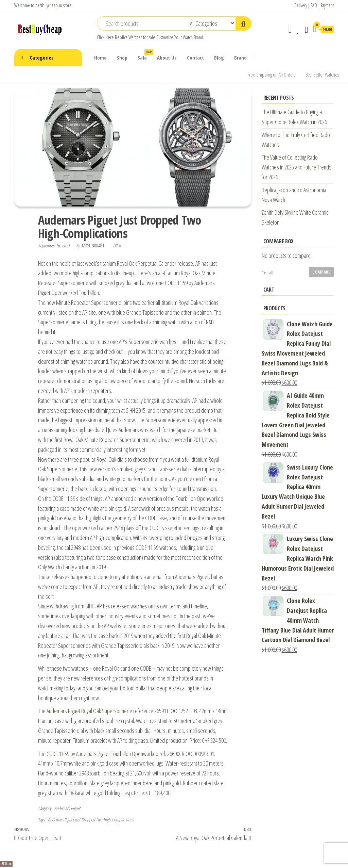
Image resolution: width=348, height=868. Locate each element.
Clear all (267, 273)
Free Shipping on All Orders (271, 75)
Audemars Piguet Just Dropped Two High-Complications (91, 820)
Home (100, 58)
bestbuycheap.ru (49, 5)
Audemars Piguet (67, 808)
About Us (167, 58)
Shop (122, 58)
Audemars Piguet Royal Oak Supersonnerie (89, 711)
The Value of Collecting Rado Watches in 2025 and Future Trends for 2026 (297, 167)
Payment (327, 5)
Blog (219, 58)
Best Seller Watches (322, 75)
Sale (145, 55)
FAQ (314, 5)
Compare (321, 272)
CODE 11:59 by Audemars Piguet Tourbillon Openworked (102, 754)
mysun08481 (94, 245)
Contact (195, 58)
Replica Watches (128, 37)
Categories (42, 58)
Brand (240, 58)
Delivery (301, 5)
